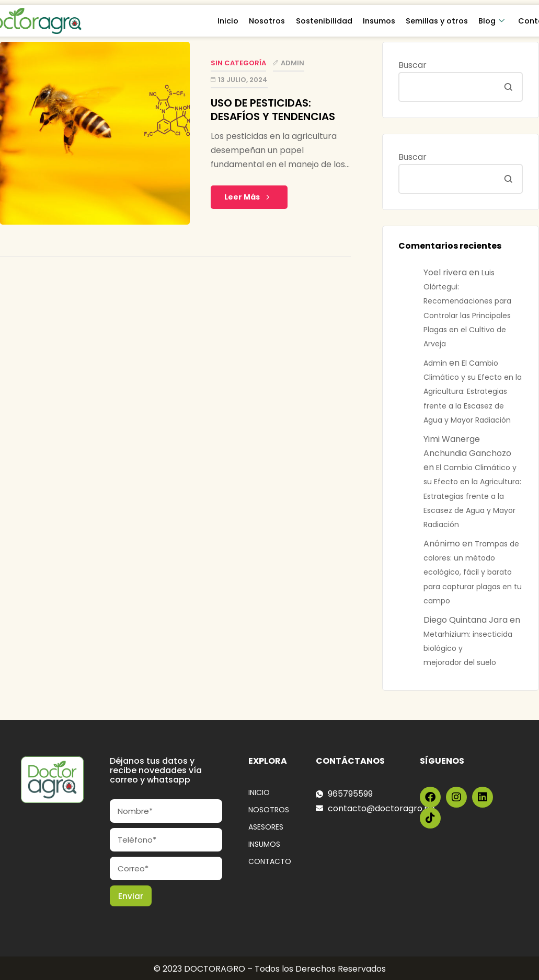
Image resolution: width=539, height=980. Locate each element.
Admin (293, 63)
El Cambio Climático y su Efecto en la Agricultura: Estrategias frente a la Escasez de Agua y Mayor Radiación (473, 392)
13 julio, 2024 (243, 80)
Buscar (412, 65)
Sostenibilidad (325, 21)
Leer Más (249, 197)
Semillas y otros (437, 21)
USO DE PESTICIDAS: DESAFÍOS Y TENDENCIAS (274, 110)
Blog (492, 21)
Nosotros (268, 21)
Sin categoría (238, 63)
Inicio (229, 21)
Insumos (380, 21)
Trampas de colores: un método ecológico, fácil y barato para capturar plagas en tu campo (473, 572)
